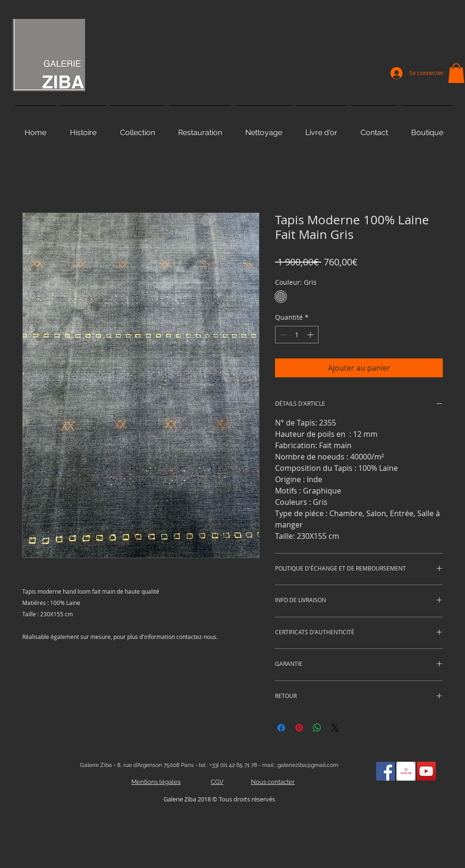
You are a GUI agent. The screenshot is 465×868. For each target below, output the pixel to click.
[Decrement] (282, 335)
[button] (456, 73)
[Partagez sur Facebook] (281, 728)
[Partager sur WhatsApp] (317, 728)
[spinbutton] (297, 335)
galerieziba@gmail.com (308, 765)
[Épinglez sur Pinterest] (299, 728)
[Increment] (311, 335)
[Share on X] (335, 728)
